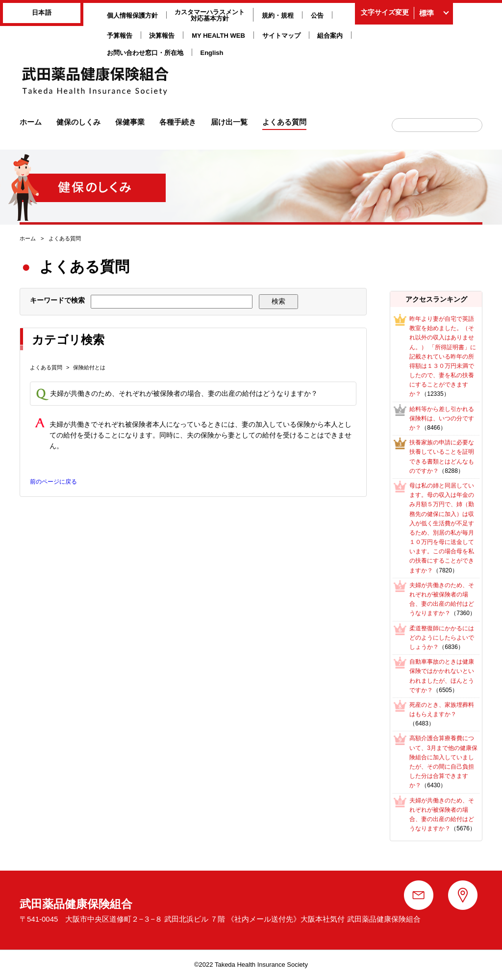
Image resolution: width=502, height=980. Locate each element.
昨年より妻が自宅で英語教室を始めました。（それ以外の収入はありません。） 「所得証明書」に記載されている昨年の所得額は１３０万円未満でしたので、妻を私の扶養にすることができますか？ (442, 357)
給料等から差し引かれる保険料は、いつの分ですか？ (442, 418)
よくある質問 (46, 367)
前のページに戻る (53, 482)
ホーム (28, 238)
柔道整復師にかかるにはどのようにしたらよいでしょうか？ (442, 638)
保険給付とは (89, 367)
